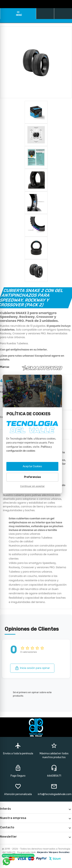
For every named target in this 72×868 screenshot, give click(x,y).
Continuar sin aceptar (32, 486)
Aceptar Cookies (32, 466)
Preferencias (32, 477)
